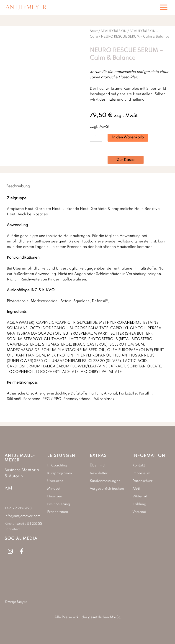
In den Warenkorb (128, 137)
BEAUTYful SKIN (114, 31)
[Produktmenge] (96, 138)
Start (94, 31)
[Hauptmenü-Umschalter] (164, 7)
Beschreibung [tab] (18, 187)
